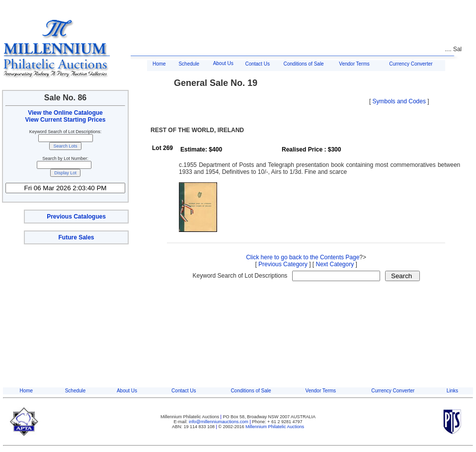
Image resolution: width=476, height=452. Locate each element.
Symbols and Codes (399, 101)
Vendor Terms (354, 64)
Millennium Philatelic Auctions (275, 427)
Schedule (189, 64)
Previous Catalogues (76, 217)
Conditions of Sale (304, 64)
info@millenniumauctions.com (219, 422)
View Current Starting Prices (66, 120)
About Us (223, 63)
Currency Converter (411, 64)
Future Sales (76, 237)
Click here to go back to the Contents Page (303, 257)
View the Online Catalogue (65, 113)
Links (452, 391)
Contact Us (257, 64)
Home (159, 64)
